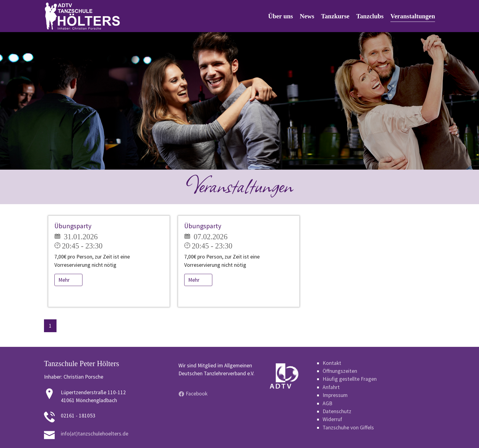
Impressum (335, 395)
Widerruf (332, 419)
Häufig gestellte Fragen (350, 379)
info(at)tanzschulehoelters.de (95, 434)
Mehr (65, 280)
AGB (327, 403)
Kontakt (332, 363)
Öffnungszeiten (340, 371)
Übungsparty (73, 226)
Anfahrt (331, 387)
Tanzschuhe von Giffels (348, 428)
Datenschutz (337, 411)
